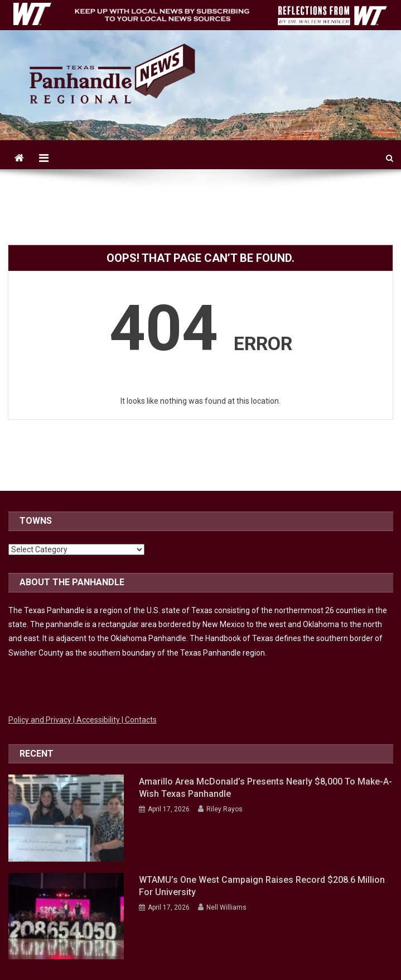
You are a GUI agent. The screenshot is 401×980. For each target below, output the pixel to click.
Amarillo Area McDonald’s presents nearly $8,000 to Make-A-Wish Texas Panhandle (265, 788)
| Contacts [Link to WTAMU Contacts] (139, 720)
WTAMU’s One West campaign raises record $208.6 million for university (262, 886)
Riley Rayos (224, 809)
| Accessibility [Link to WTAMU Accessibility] (97, 720)
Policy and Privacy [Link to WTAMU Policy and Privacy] (41, 720)
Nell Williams (226, 907)
